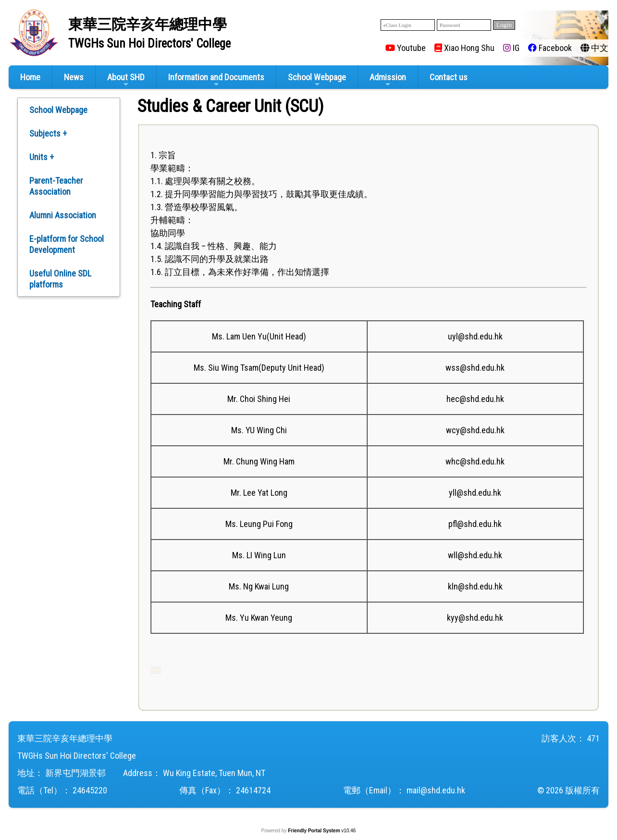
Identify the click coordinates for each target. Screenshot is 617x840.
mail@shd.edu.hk (436, 790)
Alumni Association (63, 215)
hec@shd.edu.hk (475, 399)
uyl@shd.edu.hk (475, 336)
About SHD (126, 80)
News (74, 77)
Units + (42, 157)
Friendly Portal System (315, 831)
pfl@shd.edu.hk (475, 524)
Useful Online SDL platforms (60, 279)
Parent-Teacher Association (56, 186)
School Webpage (317, 80)
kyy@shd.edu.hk (475, 618)
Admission (388, 80)
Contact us (449, 77)
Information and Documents (216, 80)
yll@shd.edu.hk (475, 493)
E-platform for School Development (67, 244)
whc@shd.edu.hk (475, 461)
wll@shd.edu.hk (475, 555)
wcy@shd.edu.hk (475, 430)
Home (30, 77)
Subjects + (48, 133)
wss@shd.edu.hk (475, 368)
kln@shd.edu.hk (475, 586)
